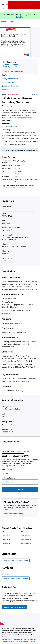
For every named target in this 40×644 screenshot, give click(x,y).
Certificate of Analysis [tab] (9, 451)
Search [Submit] (20, 489)
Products (4, 22)
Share (35, 94)
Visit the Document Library (14, 513)
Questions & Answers (11, 86)
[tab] (5, 22)
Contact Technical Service (14, 607)
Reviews (5, 89)
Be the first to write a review (17, 579)
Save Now (20, 17)
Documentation (8, 82)
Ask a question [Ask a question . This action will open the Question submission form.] (19, 126)
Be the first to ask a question (16, 560)
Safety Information (10, 79)
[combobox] (20, 474)
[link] (7, 639)
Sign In (5, 150)
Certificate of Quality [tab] (23, 451)
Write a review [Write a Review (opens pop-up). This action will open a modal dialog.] (7, 126)
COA (7, 66)
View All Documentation (13, 71)
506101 (24, 284)
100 (16, 177)
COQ (16, 66)
